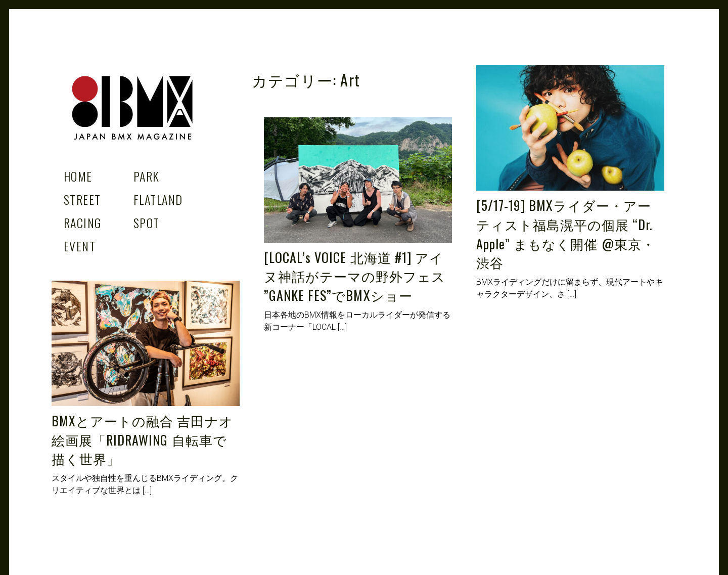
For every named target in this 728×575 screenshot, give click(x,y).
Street (82, 199)
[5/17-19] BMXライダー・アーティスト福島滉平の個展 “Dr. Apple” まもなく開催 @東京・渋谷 (566, 234)
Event (80, 246)
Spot (147, 223)
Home (78, 176)
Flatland (158, 199)
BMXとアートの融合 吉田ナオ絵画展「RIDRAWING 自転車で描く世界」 (142, 439)
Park (147, 176)
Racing (83, 223)
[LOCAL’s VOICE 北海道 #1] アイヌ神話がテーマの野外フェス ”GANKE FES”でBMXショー (355, 276)
